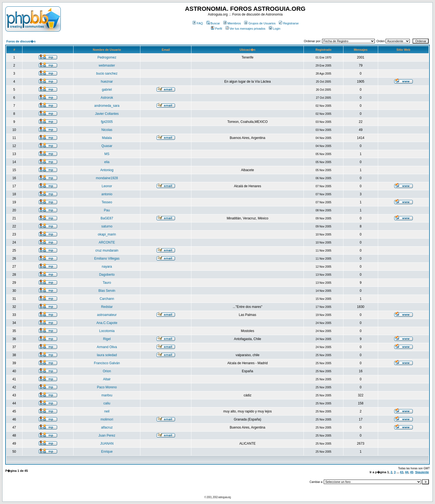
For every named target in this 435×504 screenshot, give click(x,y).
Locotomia (107, 331)
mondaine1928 (107, 178)
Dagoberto (107, 275)
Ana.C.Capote (107, 323)
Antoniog (107, 170)
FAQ (198, 23)
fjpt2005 (107, 122)
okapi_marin (107, 234)
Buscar (213, 23)
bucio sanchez (107, 74)
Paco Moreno (107, 387)
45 (412, 472)
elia (107, 162)
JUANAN (107, 444)
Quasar (107, 146)
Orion (107, 371)
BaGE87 (107, 218)
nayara (107, 267)
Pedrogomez (107, 57)
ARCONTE (107, 242)
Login (275, 29)
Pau (107, 210)
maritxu (107, 395)
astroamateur (107, 315)
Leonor (107, 186)
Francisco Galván (107, 363)
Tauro (107, 283)
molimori (107, 419)
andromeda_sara (107, 106)
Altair (107, 379)
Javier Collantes (107, 114)
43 (401, 472)
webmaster (107, 65)
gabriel (107, 90)
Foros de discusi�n (21, 41)
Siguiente (422, 472)
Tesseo (107, 202)
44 (407, 472)
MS (107, 154)
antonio (107, 194)
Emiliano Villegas (107, 259)
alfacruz (107, 427)
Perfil (216, 29)
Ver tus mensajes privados (246, 29)
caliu (107, 403)
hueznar (107, 82)
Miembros (232, 23)
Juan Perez (107, 435)
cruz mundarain (107, 250)
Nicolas (107, 130)
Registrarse (289, 23)
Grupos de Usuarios (260, 23)
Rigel (107, 339)
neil (107, 411)
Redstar (107, 307)
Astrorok (107, 98)
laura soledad (107, 355)
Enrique (107, 452)
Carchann (107, 299)
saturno (107, 226)
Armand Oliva (107, 347)
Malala (107, 138)
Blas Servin (107, 291)
